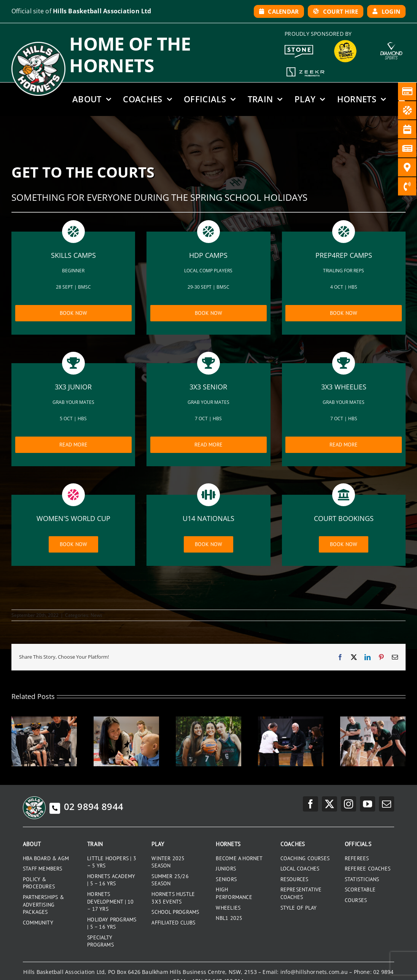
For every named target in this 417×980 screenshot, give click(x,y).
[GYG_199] (345, 42)
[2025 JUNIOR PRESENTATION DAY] (373, 720)
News (96, 615)
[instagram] (349, 804)
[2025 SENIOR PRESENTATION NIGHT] (44, 720)
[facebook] (310, 804)
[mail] (387, 804)
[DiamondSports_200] (391, 40)
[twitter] (329, 804)
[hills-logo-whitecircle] (38, 44)
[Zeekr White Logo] (306, 68)
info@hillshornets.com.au (314, 972)
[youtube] (368, 804)
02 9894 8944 (86, 806)
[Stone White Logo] (299, 48)
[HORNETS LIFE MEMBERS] (291, 720)
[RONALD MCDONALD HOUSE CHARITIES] (126, 720)
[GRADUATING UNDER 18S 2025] (208, 720)
